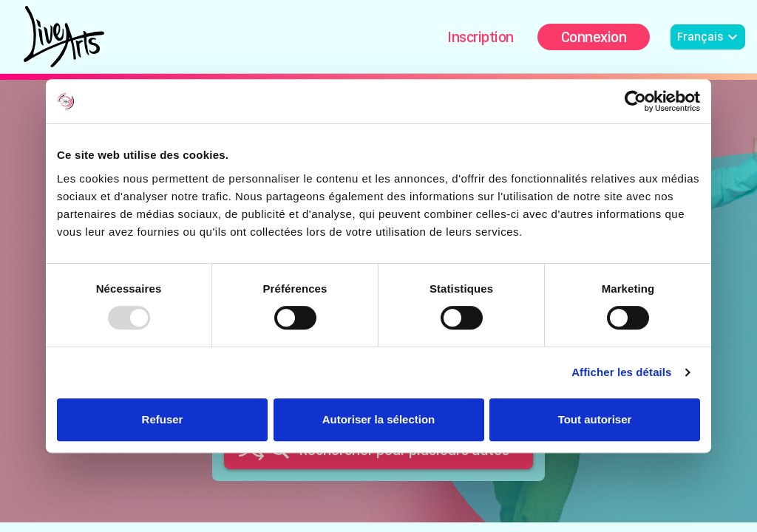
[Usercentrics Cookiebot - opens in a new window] (635, 101)
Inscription (481, 37)
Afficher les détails (621, 372)
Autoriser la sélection (379, 419)
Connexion (594, 37)
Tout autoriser (595, 419)
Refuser (163, 419)
